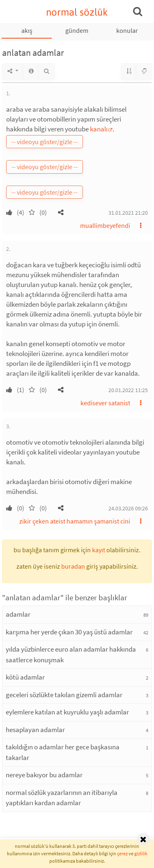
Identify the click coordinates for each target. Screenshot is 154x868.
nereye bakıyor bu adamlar (44, 775)
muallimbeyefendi (105, 225)
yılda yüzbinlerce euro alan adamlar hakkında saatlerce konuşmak (71, 654)
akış (27, 30)
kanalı (99, 129)
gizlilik (141, 853)
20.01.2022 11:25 (128, 390)
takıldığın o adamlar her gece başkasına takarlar (63, 752)
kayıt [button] (99, 550)
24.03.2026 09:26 (128, 508)
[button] (61, 212)
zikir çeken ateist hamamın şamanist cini (75, 521)
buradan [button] (73, 566)
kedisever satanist (105, 403)
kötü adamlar (25, 677)
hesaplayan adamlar (35, 730)
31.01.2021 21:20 (128, 213)
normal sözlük (77, 12)
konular (127, 30)
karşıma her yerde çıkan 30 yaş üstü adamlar (69, 632)
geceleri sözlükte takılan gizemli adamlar (64, 695)
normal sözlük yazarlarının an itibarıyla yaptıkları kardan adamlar (62, 798)
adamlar (18, 614)
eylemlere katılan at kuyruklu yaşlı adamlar (67, 712)
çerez (122, 853)
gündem (77, 30)
